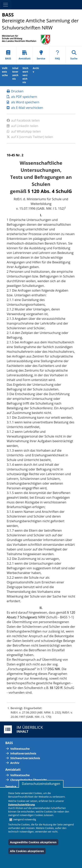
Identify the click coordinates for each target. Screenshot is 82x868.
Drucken (15, 91)
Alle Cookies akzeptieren (27, 851)
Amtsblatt (25, 55)
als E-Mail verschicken (25, 108)
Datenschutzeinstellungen (41, 784)
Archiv (36, 70)
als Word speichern (23, 102)
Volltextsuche (5, 72)
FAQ (57, 55)
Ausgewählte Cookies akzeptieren (33, 842)
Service (41, 55)
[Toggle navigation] (6, 5)
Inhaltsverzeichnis (15, 73)
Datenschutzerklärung (22, 805)
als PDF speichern (22, 97)
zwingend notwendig (25, 819)
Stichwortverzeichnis (25, 75)
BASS (8, 55)
